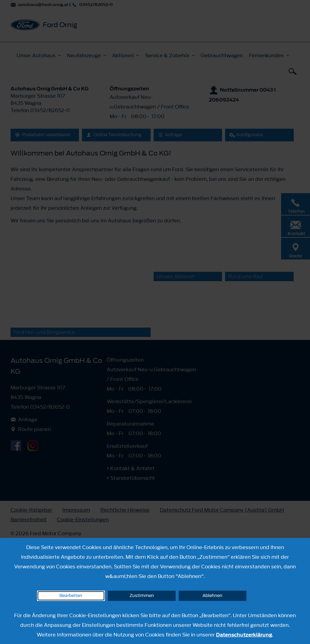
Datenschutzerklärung (244, 635)
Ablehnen (212, 596)
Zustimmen (142, 596)
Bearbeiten (71, 596)
